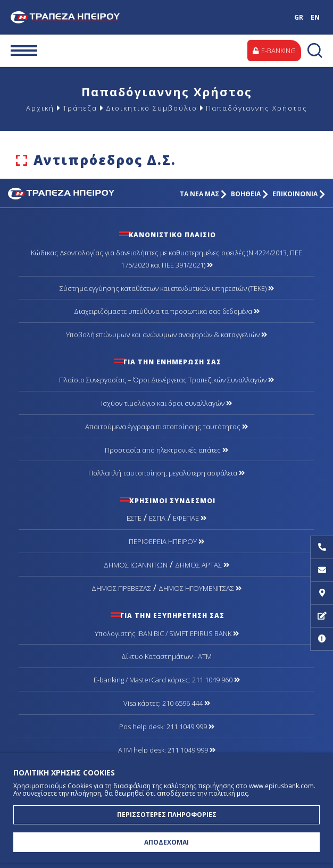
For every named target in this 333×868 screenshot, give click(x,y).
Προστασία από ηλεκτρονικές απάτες (166, 450)
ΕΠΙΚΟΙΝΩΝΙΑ (299, 194)
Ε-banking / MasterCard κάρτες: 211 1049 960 (167, 680)
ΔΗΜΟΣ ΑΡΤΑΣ (202, 565)
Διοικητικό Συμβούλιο (152, 108)
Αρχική (40, 108)
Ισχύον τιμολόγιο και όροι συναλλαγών (166, 403)
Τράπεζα (80, 108)
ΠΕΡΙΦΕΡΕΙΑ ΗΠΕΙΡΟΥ (166, 541)
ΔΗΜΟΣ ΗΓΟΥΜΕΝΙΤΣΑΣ (200, 588)
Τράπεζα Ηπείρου (69, 17)
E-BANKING (274, 51)
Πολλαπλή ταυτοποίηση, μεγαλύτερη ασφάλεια (166, 473)
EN (315, 17)
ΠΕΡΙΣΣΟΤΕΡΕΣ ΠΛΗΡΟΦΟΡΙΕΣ (167, 815)
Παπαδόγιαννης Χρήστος (257, 108)
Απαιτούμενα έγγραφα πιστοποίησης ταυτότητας (166, 427)
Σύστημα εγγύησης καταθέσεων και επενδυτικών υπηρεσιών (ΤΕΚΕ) (167, 288)
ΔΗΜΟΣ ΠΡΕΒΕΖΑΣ (121, 588)
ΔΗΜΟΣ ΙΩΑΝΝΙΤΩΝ (136, 565)
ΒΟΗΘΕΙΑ (249, 194)
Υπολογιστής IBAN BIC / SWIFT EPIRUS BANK (167, 633)
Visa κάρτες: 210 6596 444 (167, 703)
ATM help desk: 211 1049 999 (167, 750)
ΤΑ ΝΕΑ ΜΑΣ (203, 194)
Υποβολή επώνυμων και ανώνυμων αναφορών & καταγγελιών (166, 335)
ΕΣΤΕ (134, 518)
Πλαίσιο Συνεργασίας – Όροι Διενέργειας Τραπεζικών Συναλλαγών (166, 380)
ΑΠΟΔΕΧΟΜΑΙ (166, 842)
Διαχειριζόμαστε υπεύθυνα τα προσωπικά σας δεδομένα (167, 311)
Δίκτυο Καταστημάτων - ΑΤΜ (166, 656)
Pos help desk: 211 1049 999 (167, 727)
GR (299, 17)
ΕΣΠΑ (157, 518)
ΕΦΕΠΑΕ (190, 518)
